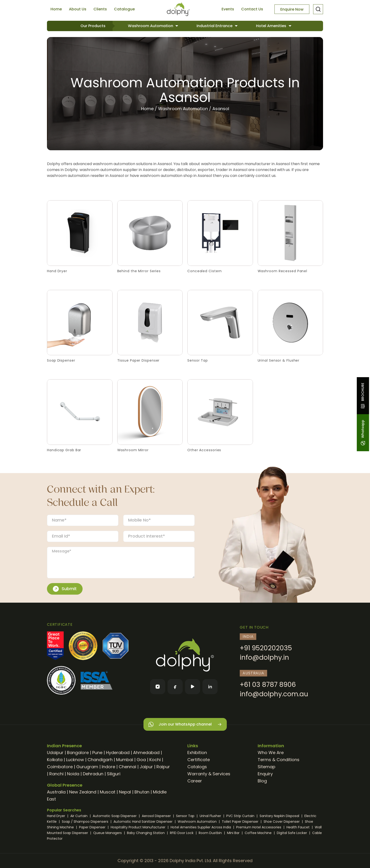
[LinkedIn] (210, 687)
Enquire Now (292, 9)
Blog (262, 781)
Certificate (199, 760)
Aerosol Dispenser (157, 816)
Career (195, 781)
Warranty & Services (209, 774)
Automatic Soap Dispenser (115, 816)
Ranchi (56, 774)
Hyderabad (118, 753)
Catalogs (197, 767)
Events (228, 9)
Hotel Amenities (272, 26)
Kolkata (55, 760)
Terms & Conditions (279, 760)
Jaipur (146, 767)
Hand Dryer (57, 816)
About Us (78, 9)
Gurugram (87, 767)
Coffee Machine (259, 833)
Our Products (93, 26)
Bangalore (78, 753)
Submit (65, 589)
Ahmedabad (146, 753)
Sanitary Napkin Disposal (280, 816)
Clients (100, 9)
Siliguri (114, 774)
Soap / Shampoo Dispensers (86, 822)
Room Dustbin (211, 833)
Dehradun (93, 774)
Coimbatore (60, 767)
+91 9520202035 (266, 648)
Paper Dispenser (93, 827)
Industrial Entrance (215, 26)
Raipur (163, 767)
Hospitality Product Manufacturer (139, 827)
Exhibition (197, 753)
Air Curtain (79, 816)
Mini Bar (234, 833)
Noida (73, 774)
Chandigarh (100, 760)
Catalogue (124, 9)
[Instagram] (158, 687)
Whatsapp (363, 433)
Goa (141, 760)
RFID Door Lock (182, 833)
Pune (97, 753)
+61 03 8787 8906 (268, 685)
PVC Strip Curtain (241, 816)
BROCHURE (363, 396)
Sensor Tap (186, 816)
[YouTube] (193, 687)
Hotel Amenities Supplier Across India (201, 827)
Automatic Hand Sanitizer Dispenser (143, 822)
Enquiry (265, 774)
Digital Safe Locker (292, 833)
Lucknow (75, 760)
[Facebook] (175, 687)
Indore (108, 767)
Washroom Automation (151, 26)
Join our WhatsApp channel (185, 724)
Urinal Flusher (211, 816)
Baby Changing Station (146, 833)
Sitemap (267, 767)
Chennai (127, 767)
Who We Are (271, 753)
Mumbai (125, 760)
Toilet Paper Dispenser (241, 822)
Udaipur (55, 753)
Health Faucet (299, 827)
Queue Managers (108, 833)
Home (56, 9)
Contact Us (252, 9)
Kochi (155, 760)
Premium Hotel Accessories (259, 827)
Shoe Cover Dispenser (282, 822)
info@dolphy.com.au (274, 694)
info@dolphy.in (264, 657)
